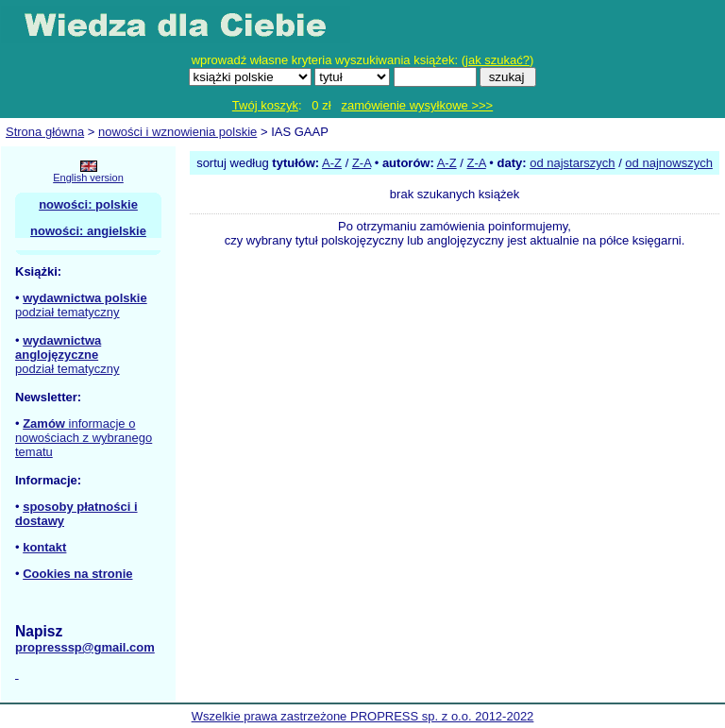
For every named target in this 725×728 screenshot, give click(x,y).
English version (88, 178)
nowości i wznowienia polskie (177, 132)
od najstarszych (572, 163)
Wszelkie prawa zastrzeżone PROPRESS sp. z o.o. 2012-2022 (363, 716)
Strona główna (45, 132)
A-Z (332, 163)
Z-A (362, 163)
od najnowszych (669, 163)
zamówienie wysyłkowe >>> (417, 105)
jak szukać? (497, 60)
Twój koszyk (265, 105)
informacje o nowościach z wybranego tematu (84, 438)
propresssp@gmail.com (85, 647)
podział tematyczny (67, 312)
